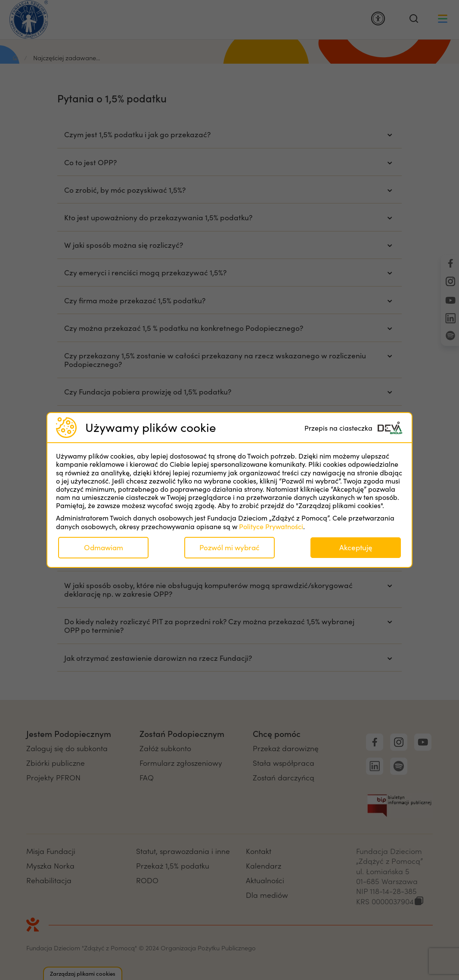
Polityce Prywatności (271, 526)
